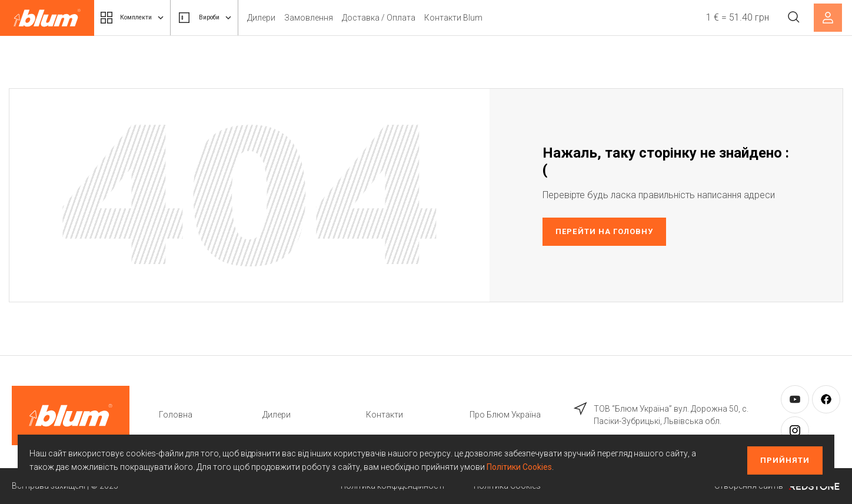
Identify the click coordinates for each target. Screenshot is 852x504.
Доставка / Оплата (407, 18)
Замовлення (337, 18)
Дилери (290, 18)
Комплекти (140, 18)
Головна (176, 415)
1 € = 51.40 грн (733, 17)
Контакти (385, 415)
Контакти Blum (482, 18)
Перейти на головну (604, 231)
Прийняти (785, 460)
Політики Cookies (519, 467)
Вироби (227, 18)
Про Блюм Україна (505, 415)
